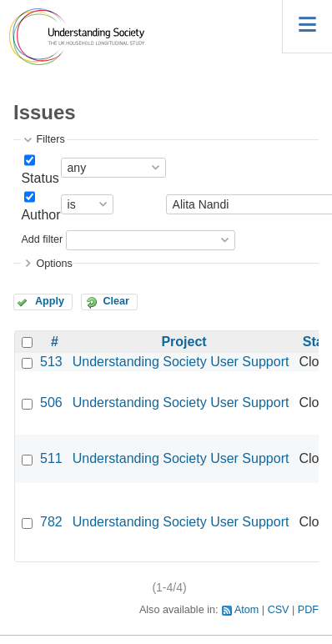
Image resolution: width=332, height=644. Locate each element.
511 (51, 458)
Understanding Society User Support (181, 362)
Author (40, 215)
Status (40, 178)
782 (51, 522)
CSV (279, 610)
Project (184, 342)
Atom (246, 610)
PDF (308, 610)
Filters (50, 139)
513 (51, 362)
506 (51, 402)
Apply (50, 301)
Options (54, 264)
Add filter (42, 239)
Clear (116, 301)
